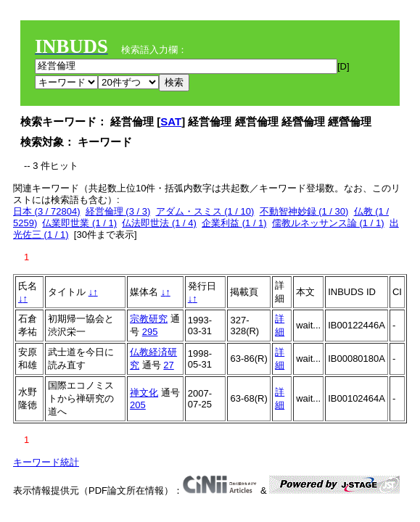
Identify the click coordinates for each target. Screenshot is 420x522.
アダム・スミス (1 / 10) (205, 211)
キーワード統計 (46, 462)
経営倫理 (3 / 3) (118, 211)
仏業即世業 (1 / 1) (79, 223)
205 (138, 405)
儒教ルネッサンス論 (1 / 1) (328, 223)
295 (150, 332)
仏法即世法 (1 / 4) (159, 223)
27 (168, 365)
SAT (171, 121)
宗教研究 (149, 319)
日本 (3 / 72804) (47, 211)
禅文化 (144, 393)
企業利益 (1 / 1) (234, 223)
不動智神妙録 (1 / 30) (304, 211)
